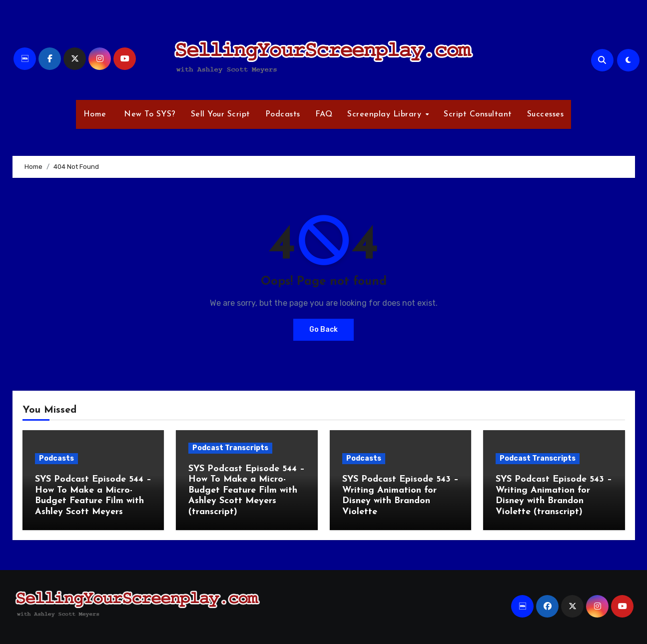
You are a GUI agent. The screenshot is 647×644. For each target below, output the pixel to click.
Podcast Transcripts (230, 448)
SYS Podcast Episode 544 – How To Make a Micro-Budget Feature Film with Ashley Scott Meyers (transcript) (247, 490)
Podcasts (283, 114)
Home (95, 114)
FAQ (324, 114)
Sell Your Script (221, 114)
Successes (546, 114)
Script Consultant (478, 114)
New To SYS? (149, 114)
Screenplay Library (386, 114)
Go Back (323, 329)
